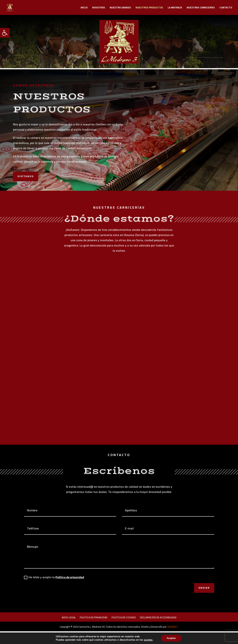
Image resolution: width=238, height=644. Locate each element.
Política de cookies (124, 618)
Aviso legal (69, 618)
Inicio (84, 8)
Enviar (204, 588)
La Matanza (175, 8)
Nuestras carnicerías (201, 8)
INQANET (173, 627)
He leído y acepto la (54, 577)
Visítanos (26, 176)
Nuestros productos (149, 8)
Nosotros (99, 8)
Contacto (226, 8)
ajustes (148, 640)
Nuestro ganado (120, 8)
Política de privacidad (70, 577)
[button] (5, 33)
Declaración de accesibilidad (158, 618)
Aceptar (171, 638)
